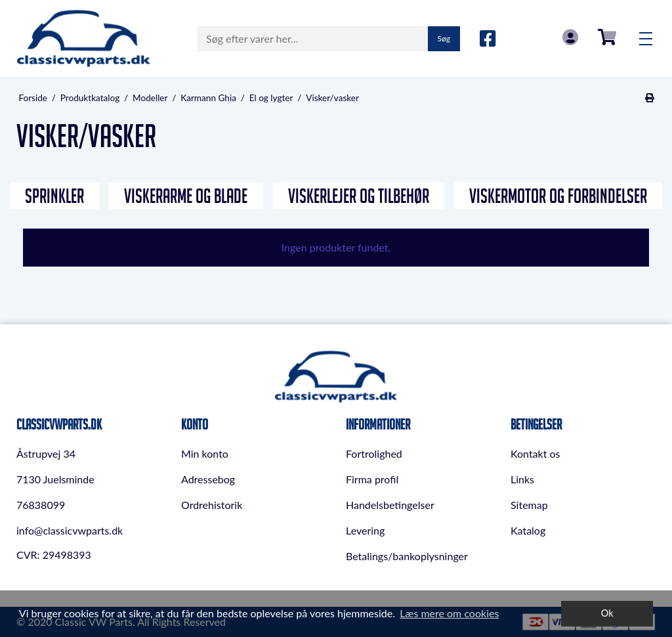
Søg (444, 38)
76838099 (41, 505)
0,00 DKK (607, 37)
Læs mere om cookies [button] (449, 613)
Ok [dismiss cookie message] (607, 613)
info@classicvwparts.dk (70, 530)
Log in (570, 37)
